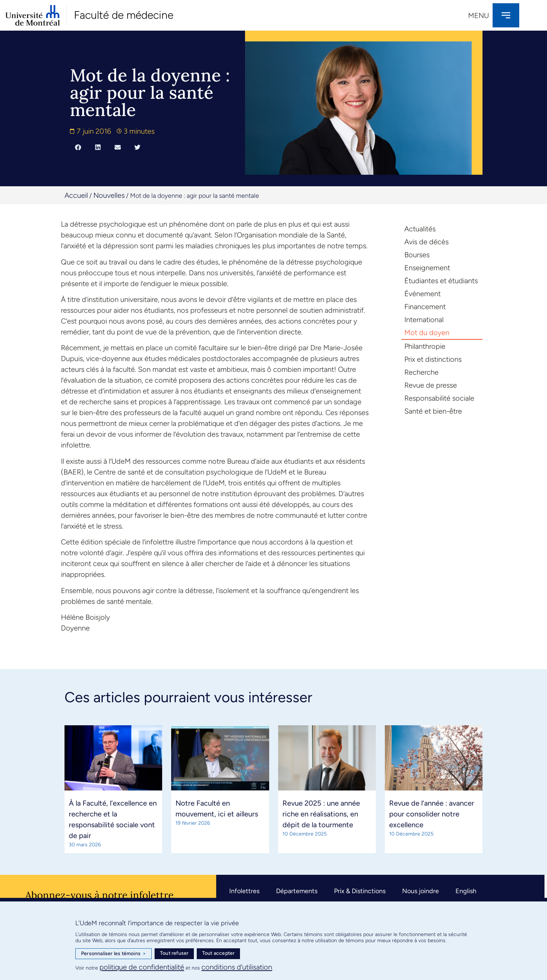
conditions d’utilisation (237, 967)
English (466, 891)
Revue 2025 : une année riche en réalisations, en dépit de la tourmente (321, 814)
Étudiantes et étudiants (441, 281)
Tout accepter (219, 953)
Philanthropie (425, 346)
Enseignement (427, 268)
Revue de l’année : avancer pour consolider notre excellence (432, 814)
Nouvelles (109, 195)
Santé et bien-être (433, 411)
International (424, 320)
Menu (479, 15)
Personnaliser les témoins (114, 954)
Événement (423, 294)
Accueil (76, 195)
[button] (78, 147)
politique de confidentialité (142, 967)
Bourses (417, 255)
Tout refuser (174, 953)
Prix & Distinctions (360, 891)
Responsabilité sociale (439, 398)
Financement (425, 307)
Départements (297, 891)
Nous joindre (421, 891)
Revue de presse (431, 385)
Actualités (420, 229)
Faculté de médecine (124, 15)
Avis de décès (426, 242)
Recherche (421, 372)
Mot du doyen (427, 333)
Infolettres (244, 891)
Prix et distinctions (433, 359)
